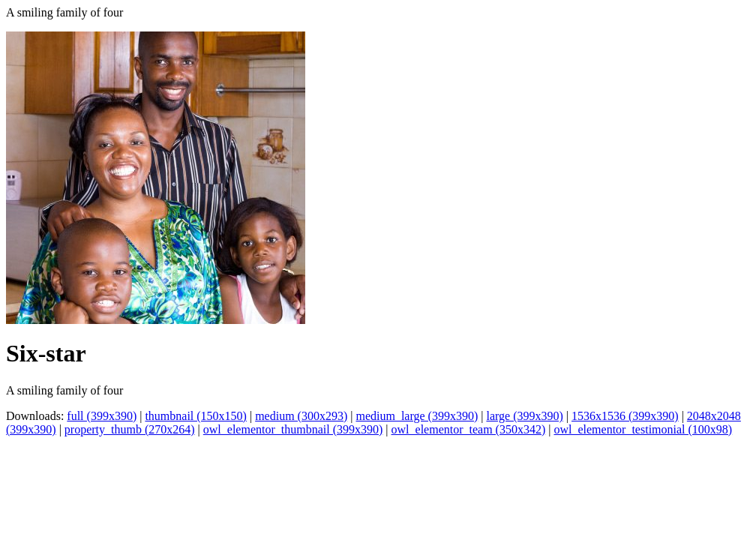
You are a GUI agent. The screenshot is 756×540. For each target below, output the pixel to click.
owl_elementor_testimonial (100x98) (643, 429)
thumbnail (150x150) (196, 416)
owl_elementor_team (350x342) (469, 429)
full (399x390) (102, 416)
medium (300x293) (301, 416)
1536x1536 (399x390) (625, 416)
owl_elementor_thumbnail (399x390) (293, 429)
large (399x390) (524, 416)
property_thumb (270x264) (130, 429)
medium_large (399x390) (417, 416)
